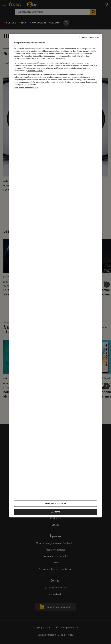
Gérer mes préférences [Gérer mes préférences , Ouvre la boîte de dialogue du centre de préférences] (56, 504)
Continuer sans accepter (89, 37)
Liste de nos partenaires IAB (26, 88)
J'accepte (56, 512)
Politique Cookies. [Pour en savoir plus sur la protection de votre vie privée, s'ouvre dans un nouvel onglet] (35, 71)
